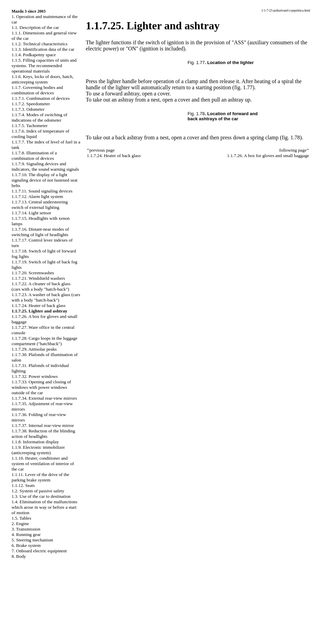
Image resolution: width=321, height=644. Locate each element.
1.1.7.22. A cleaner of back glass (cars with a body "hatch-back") (41, 286)
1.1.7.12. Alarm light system (37, 196)
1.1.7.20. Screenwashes (33, 273)
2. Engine (20, 524)
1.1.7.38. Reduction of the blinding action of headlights (43, 434)
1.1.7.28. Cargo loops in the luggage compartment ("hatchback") (44, 341)
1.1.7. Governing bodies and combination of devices (37, 90)
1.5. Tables (21, 518)
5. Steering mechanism (32, 540)
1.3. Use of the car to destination (41, 496)
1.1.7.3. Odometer (28, 109)
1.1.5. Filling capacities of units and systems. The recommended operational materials (44, 66)
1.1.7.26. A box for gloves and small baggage (268, 156)
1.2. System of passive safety (38, 491)
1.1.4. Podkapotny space (34, 55)
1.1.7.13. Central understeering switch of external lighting (40, 205)
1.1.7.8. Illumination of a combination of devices (34, 156)
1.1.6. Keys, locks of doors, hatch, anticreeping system (43, 79)
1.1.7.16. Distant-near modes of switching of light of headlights (40, 232)
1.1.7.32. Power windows (35, 376)
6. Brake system (26, 545)
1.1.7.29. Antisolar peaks (34, 349)
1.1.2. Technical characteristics (39, 44)
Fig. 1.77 (196, 63)
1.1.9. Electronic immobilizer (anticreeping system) (38, 450)
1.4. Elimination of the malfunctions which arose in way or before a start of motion (44, 507)
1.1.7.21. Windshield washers (38, 278)
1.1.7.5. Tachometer (30, 126)
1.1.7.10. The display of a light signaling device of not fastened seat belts (45, 180)
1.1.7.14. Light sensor (31, 213)
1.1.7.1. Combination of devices (41, 98)
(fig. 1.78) (291, 137)
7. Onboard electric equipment (39, 551)
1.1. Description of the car (35, 27)
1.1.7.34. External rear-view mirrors (44, 398)
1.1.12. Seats (23, 485)
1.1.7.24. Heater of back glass (38, 305)
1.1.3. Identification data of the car (43, 49)
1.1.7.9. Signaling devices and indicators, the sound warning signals (45, 166)
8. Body (19, 556)
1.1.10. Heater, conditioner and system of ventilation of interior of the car (43, 464)
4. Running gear (26, 534)
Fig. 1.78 (196, 114)
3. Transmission (26, 529)
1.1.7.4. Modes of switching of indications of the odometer (39, 117)
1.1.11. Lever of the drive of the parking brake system (40, 477)
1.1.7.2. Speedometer (31, 104)
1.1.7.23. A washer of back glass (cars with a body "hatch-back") (46, 297)
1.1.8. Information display (35, 442)
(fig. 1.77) (243, 87)
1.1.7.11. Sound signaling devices (42, 191)
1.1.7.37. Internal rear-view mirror (43, 425)
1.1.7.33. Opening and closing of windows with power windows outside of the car (41, 387)
